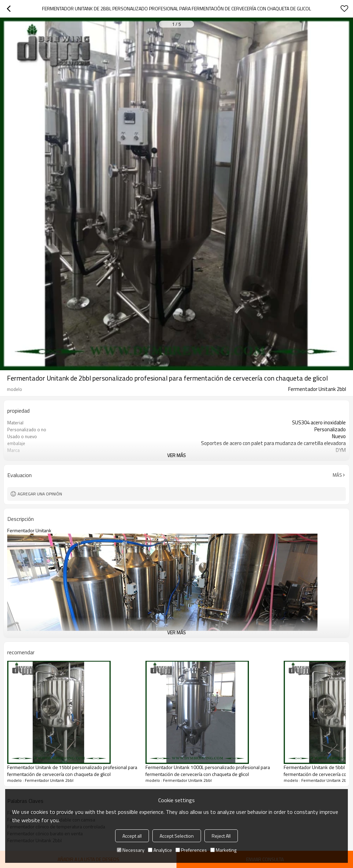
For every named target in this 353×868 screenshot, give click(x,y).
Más (337, 475)
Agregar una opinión (40, 494)
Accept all (132, 836)
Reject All (221, 836)
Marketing (223, 850)
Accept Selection (177, 836)
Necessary (131, 850)
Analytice (160, 850)
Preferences (191, 850)
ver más (176, 455)
